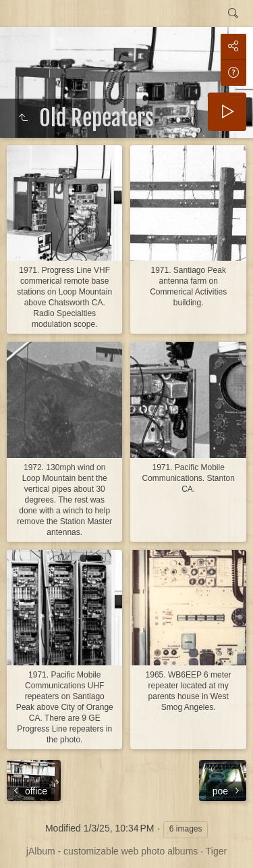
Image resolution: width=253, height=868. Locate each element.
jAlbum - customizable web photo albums (112, 851)
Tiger (216, 851)
